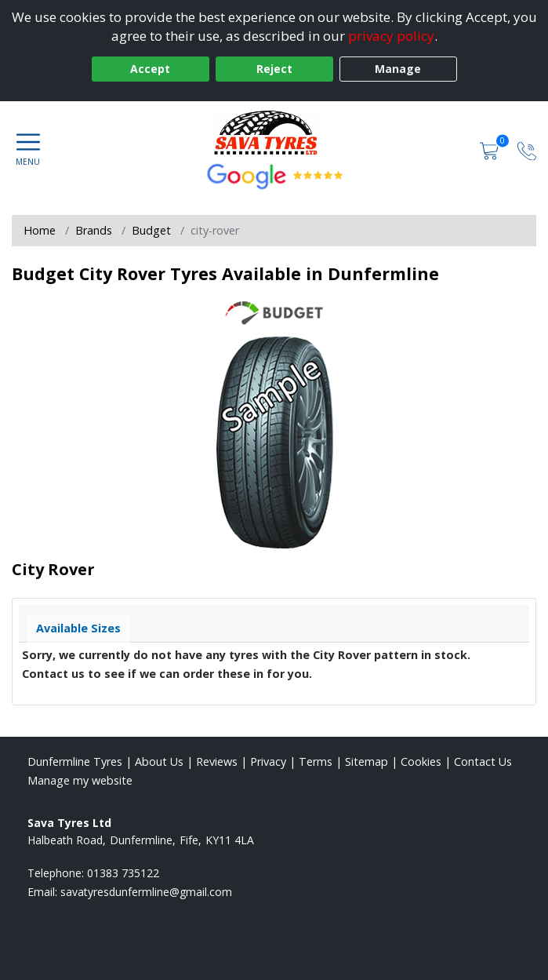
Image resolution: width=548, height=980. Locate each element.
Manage (398, 69)
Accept (150, 69)
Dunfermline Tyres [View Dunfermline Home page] (75, 761)
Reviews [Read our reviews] (217, 761)
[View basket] (491, 149)
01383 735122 (123, 873)
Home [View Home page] (40, 230)
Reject (274, 69)
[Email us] (146, 892)
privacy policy (391, 36)
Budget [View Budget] (151, 230)
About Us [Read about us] (159, 761)
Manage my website (80, 780)
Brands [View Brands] (94, 230)
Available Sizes (78, 628)
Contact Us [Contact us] (483, 761)
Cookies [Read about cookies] (421, 761)
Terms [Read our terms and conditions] (316, 761)
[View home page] (274, 133)
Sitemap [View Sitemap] (367, 761)
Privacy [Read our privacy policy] (268, 761)
